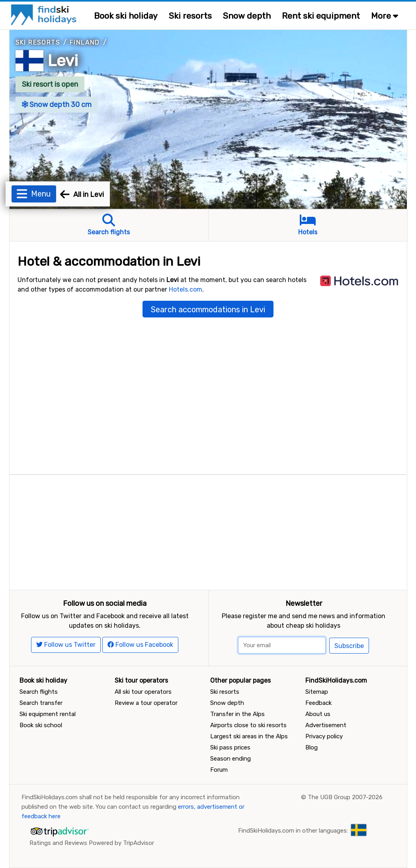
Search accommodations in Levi (208, 309)
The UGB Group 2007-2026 (345, 797)
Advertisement (326, 725)
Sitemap (317, 692)
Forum (219, 770)
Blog (312, 747)
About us (318, 714)
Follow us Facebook (140, 645)
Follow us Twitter (66, 645)
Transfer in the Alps (237, 714)
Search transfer (41, 703)
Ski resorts (190, 16)
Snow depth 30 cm (57, 105)
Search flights (39, 692)
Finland (85, 42)
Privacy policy (324, 736)
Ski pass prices (230, 747)
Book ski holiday (126, 16)
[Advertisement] (208, 531)
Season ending (230, 759)
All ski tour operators (143, 692)
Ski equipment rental (48, 714)
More (385, 16)
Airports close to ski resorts (248, 725)
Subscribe (349, 646)
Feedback (318, 703)
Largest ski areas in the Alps (249, 736)
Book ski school (41, 725)
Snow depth (247, 16)
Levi (63, 61)
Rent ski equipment (321, 16)
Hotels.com (186, 289)
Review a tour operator (146, 703)
